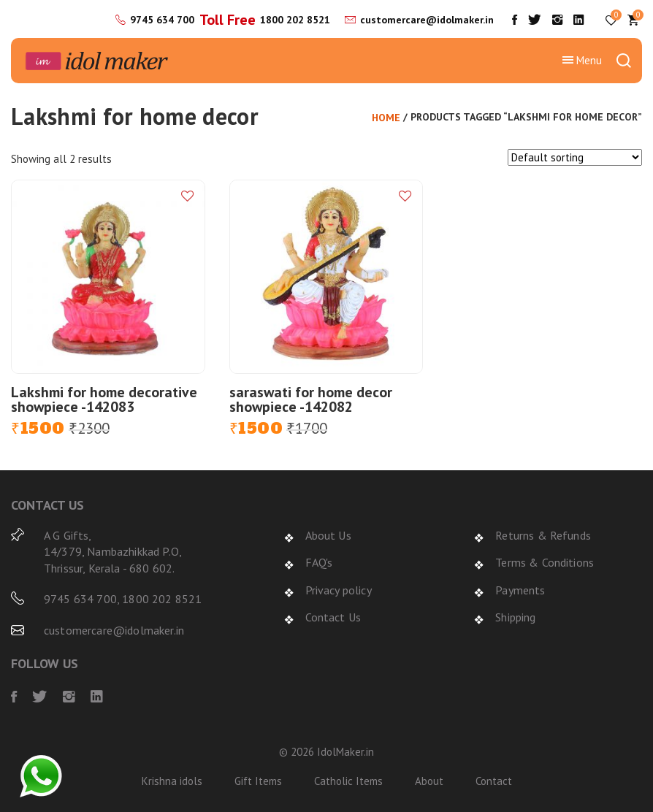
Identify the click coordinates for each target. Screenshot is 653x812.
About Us (328, 535)
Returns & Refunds (543, 535)
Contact (494, 781)
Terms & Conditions (545, 562)
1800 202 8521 (295, 20)
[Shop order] (575, 157)
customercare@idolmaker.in (427, 20)
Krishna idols (172, 781)
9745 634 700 (162, 20)
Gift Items (258, 781)
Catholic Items (348, 781)
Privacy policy (339, 590)
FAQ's (319, 562)
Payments (520, 590)
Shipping (515, 617)
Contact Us (333, 617)
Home (386, 118)
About (429, 781)
